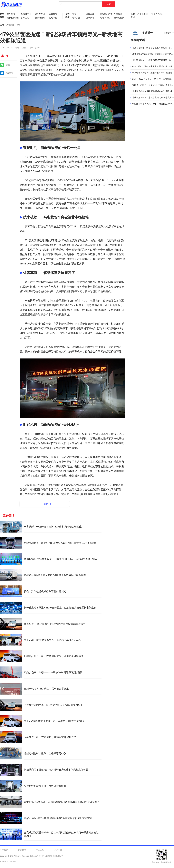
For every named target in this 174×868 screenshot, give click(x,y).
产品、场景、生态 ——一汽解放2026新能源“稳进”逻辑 (53, 672)
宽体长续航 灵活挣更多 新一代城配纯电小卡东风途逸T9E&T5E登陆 (60, 559)
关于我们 (4, 850)
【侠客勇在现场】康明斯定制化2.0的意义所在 (153, 98)
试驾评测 (53, 18)
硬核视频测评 (12, 18)
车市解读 (118, 14)
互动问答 (90, 18)
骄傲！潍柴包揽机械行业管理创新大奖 (45, 591)
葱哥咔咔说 (40, 14)
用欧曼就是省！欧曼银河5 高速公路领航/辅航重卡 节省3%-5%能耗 (60, 543)
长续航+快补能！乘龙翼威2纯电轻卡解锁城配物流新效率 (55, 575)
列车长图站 (143, 14)
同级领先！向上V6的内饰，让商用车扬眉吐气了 (50, 737)
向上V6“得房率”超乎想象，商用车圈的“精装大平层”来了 (54, 721)
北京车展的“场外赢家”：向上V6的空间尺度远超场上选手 (55, 624)
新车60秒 (11, 14)
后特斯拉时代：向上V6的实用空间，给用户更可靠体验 (54, 656)
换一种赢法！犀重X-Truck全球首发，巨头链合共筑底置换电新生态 (60, 608)
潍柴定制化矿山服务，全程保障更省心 (45, 753)
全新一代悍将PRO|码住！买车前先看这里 (46, 689)
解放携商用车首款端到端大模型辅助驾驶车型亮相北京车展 (56, 770)
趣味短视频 (40, 18)
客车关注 (25, 18)
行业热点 (90, 14)
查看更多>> (169, 33)
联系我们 (22, 850)
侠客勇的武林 (106, 14)
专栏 (74, 14)
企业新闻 (53, 14)
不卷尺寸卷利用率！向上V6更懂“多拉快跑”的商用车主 (53, 705)
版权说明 (58, 850)
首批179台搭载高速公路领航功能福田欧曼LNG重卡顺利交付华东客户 (62, 802)
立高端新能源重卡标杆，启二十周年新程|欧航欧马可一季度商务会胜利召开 (61, 834)
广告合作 (40, 850)
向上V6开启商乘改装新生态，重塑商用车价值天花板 (52, 640)
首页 (2, 25)
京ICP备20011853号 (8, 861)
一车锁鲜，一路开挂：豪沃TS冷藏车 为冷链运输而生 (53, 527)
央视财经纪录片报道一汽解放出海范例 (45, 786)
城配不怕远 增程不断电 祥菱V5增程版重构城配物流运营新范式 (58, 818)
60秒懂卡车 (26, 14)
